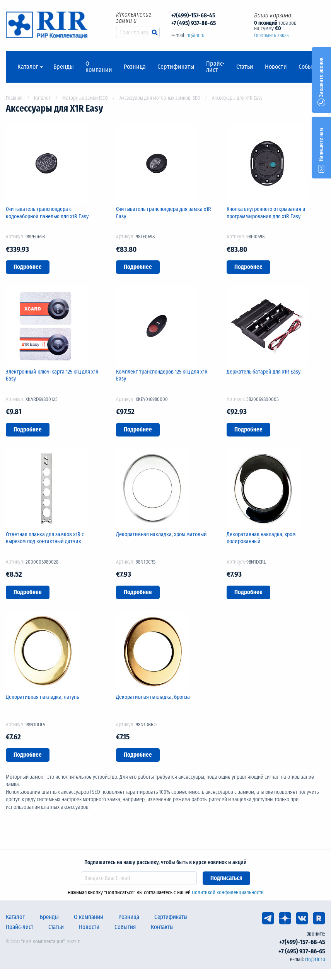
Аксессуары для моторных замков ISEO (160, 98)
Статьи (245, 67)
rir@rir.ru (195, 35)
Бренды (64, 67)
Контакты (162, 927)
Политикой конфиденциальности (228, 893)
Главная (14, 98)
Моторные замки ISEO (85, 98)
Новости (276, 67)
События (310, 67)
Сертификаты (176, 67)
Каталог (28, 67)
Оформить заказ (271, 35)
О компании (99, 67)
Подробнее (28, 267)
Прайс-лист (215, 67)
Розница (135, 67)
